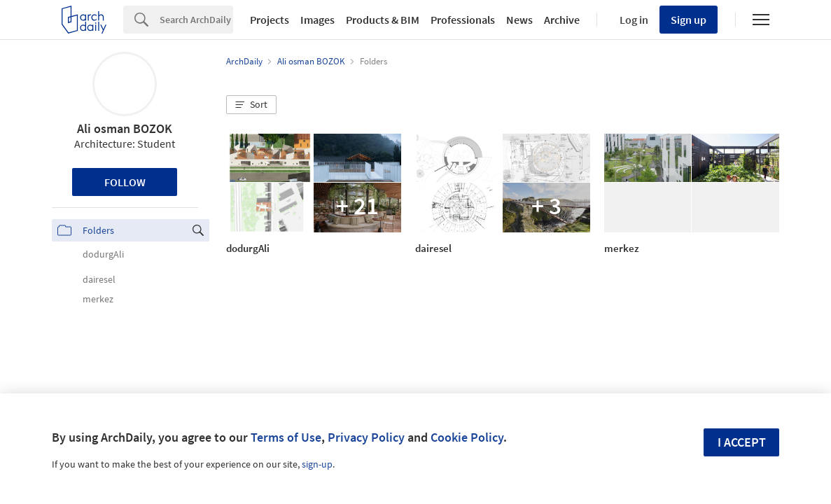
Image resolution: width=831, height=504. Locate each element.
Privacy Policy (366, 437)
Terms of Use (286, 437)
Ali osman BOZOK (125, 128)
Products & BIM (383, 20)
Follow (125, 182)
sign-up (317, 464)
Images (317, 20)
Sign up (689, 20)
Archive (562, 20)
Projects (270, 20)
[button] (251, 105)
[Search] (196, 20)
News (519, 20)
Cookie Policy (467, 437)
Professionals (463, 20)
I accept (742, 442)
